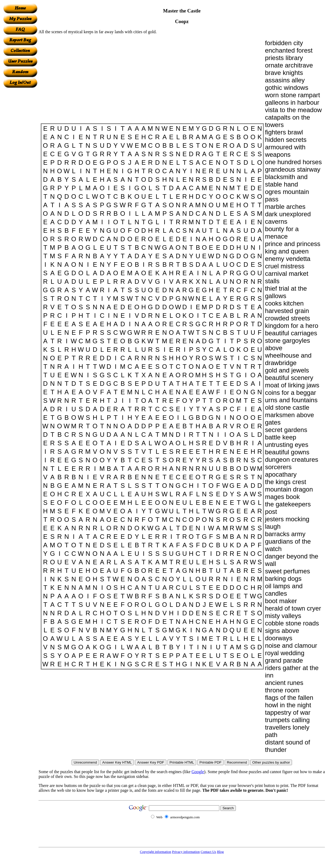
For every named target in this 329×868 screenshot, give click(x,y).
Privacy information (186, 852)
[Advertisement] (20, 168)
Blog (220, 852)
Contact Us (208, 852)
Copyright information (156, 852)
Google (198, 772)
